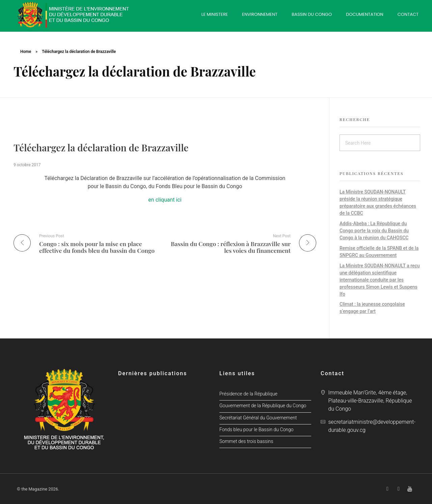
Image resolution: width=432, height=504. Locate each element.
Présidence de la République (248, 394)
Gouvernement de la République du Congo (263, 406)
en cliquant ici (165, 200)
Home (26, 52)
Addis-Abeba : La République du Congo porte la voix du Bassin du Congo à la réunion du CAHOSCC (374, 231)
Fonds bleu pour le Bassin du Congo (256, 430)
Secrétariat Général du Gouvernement (258, 418)
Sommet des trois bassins (246, 441)
